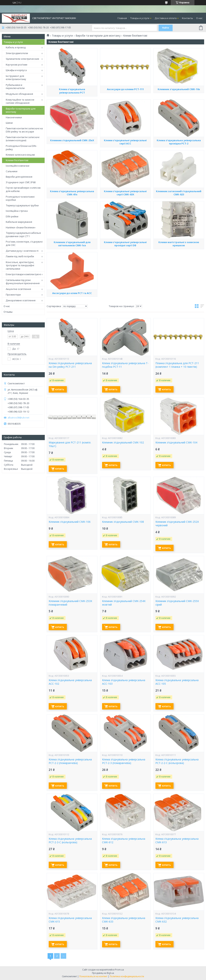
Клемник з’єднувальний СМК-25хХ (72, 176)
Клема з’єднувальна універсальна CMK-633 (124, 920)
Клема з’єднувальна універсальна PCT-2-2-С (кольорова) (177, 761)
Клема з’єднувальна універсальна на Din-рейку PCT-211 (70, 365)
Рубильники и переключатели (15, 87)
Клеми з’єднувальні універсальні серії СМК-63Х (125, 229)
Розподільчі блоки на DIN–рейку (21, 148)
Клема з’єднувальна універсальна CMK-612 (124, 841)
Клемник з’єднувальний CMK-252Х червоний (177, 524)
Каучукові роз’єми (17, 65)
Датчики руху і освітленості (22, 251)
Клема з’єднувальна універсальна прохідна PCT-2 (179, 177)
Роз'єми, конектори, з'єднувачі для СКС (24, 243)
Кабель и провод (16, 47)
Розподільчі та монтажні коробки (20, 198)
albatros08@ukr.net (18, 418)
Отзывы (8, 312)
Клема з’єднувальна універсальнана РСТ (72, 127)
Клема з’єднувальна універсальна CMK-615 (70, 920)
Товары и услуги (140, 18)
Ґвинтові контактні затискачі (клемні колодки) (23, 139)
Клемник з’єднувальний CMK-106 (70, 522)
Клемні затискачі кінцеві (20, 155)
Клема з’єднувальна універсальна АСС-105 (177, 682)
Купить (60, 389)
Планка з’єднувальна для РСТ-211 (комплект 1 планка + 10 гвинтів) (177, 365)
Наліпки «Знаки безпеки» (21, 227)
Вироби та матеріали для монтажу (21, 110)
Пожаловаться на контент (93, 976)
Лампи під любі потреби (20, 256)
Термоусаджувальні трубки (22, 205)
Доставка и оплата (166, 18)
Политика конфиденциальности (127, 976)
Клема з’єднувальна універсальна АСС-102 (70, 682)
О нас (199, 18)
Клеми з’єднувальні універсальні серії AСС (125, 178)
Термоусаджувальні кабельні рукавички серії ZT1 (23, 235)
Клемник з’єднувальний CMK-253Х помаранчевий (70, 603)
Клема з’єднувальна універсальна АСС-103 (124, 682)
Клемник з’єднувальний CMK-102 (123, 443)
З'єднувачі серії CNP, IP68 (21, 182)
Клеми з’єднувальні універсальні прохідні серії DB (125, 280)
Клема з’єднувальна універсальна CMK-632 (177, 920)
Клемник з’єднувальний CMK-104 (176, 443)
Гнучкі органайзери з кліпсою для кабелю (23, 189)
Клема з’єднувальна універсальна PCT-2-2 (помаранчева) (70, 761)
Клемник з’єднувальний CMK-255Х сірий (177, 603)
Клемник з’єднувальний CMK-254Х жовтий (124, 603)
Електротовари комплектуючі (23, 274)
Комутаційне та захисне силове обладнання (20, 101)
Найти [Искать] (166, 28)
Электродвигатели (17, 53)
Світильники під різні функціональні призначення (23, 282)
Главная (122, 18)
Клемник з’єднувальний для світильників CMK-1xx (72, 279)
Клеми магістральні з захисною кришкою (179, 279)
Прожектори (13, 295)
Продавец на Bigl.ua (103, 973)
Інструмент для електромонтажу (16, 78)
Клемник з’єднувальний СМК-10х (179, 125)
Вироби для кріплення (19, 177)
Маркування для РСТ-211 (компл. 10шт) (70, 444)
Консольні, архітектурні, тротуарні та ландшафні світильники (20, 265)
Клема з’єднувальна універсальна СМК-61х (72, 229)
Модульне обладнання (19, 94)
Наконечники (14, 117)
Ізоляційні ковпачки (18, 166)
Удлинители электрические (22, 59)
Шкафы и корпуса (16, 70)
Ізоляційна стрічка (17, 211)
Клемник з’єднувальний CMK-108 (123, 522)
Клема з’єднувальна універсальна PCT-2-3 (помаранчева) (124, 761)
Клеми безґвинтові (17, 160)
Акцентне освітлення (18, 289)
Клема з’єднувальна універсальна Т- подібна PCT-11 (125, 365)
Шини (9, 123)
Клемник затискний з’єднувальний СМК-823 (179, 229)
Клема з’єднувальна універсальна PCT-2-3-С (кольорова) (70, 841)
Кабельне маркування (19, 222)
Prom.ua (119, 970)
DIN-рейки (12, 216)
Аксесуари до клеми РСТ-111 (125, 125)
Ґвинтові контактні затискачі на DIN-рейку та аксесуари (24, 130)
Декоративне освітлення (21, 300)
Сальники (12, 171)
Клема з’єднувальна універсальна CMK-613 (177, 841)
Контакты (187, 18)
